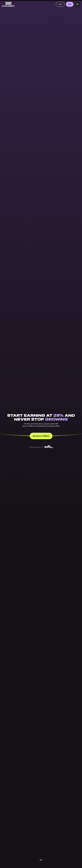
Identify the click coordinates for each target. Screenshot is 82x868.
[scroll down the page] (41, 860)
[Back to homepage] (9, 4)
